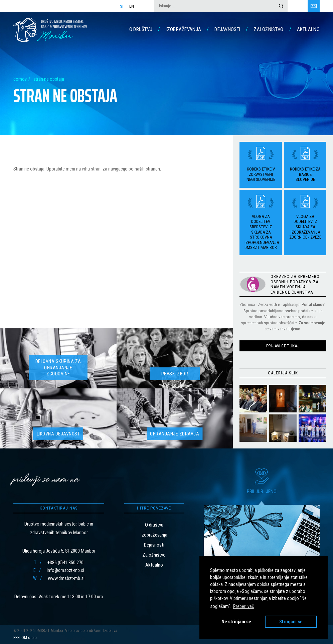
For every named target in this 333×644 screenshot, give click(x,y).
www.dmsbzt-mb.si (66, 578)
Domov (20, 79)
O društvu (141, 29)
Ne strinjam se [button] (236, 622)
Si (122, 6)
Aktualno (308, 29)
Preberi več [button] (243, 606)
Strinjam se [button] (291, 622)
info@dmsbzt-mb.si (65, 570)
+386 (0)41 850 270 (65, 563)
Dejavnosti (227, 29)
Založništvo (268, 29)
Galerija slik (283, 373)
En (132, 6)
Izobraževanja (183, 29)
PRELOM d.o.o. (25, 638)
